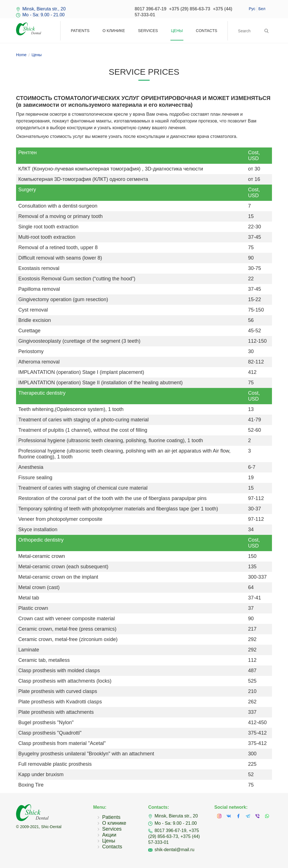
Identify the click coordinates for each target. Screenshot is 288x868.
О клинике (114, 31)
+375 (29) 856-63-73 (190, 9)
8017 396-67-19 (151, 9)
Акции (109, 835)
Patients (80, 31)
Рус (252, 9)
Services (148, 31)
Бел (262, 9)
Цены (177, 31)
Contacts (206, 31)
